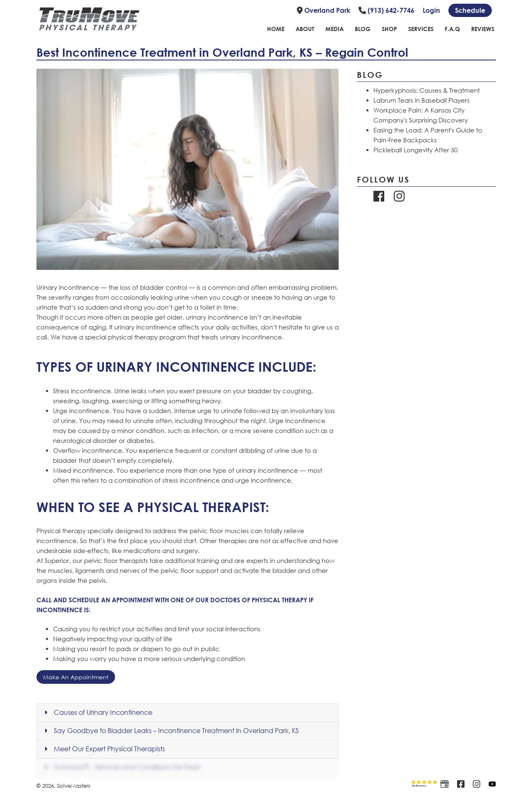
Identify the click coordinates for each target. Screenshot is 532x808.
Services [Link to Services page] (421, 29)
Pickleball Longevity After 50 (415, 150)
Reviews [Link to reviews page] (483, 29)
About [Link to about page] (305, 29)
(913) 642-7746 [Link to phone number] (386, 10)
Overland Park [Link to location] (324, 10)
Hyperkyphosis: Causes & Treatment (427, 90)
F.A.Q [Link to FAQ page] (452, 29)
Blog (370, 75)
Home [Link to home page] (276, 29)
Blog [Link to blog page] (363, 29)
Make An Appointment (76, 677)
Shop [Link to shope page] (389, 29)
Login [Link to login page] (431, 10)
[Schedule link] (470, 10)
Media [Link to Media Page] (335, 29)
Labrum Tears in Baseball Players (421, 100)
